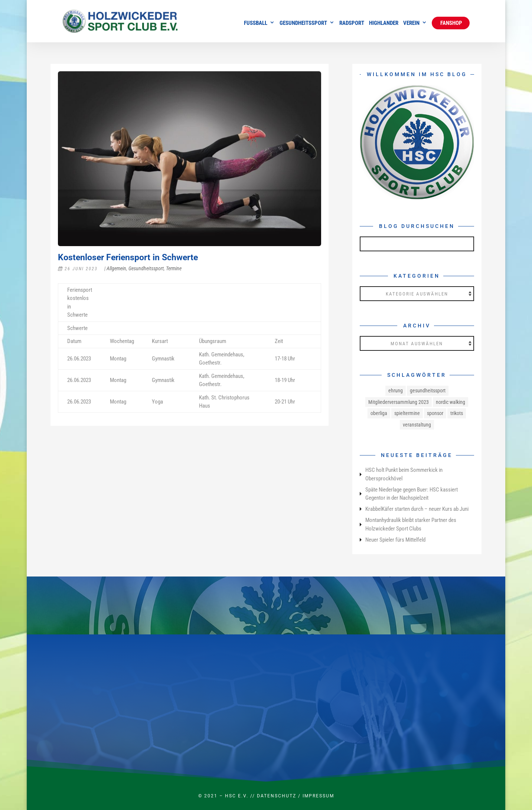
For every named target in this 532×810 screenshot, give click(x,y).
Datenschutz (277, 796)
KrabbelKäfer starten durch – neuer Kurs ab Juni (417, 509)
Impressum (318, 796)
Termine (174, 268)
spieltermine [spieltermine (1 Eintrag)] (407, 413)
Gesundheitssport (303, 23)
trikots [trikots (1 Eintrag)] (457, 413)
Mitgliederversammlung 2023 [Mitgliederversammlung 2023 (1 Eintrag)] (399, 402)
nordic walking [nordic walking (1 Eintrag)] (451, 402)
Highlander (384, 23)
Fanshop (451, 23)
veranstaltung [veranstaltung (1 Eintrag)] (417, 425)
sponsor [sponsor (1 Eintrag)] (435, 413)
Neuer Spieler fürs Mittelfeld (395, 540)
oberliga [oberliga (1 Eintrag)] (379, 413)
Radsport (352, 23)
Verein (411, 23)
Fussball (256, 23)
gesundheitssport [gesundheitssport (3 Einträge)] (428, 391)
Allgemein (116, 268)
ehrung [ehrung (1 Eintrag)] (396, 391)
